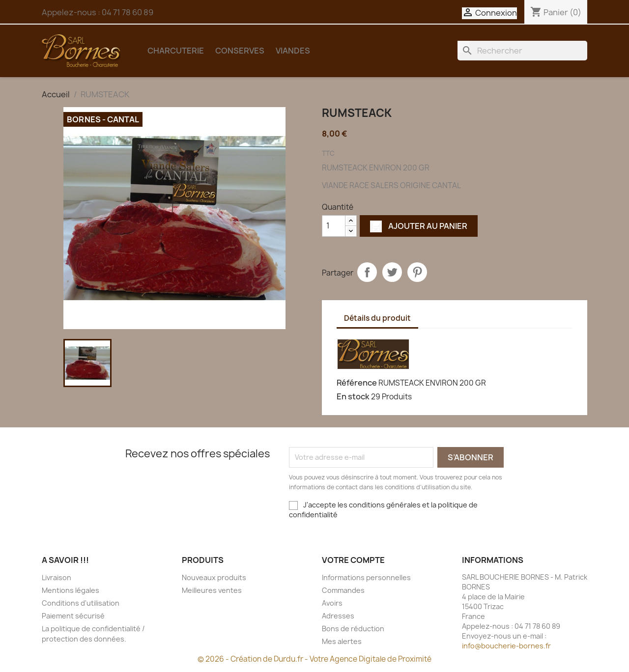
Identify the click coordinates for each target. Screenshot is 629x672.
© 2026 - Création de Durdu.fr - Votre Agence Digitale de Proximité (314, 659)
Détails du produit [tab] (377, 318)
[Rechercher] (522, 51)
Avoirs (332, 603)
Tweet (392, 272)
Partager (367, 272)
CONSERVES (240, 51)
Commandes (343, 590)
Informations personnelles (366, 577)
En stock (353, 396)
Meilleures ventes (212, 590)
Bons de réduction (353, 629)
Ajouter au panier (419, 226)
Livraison (57, 577)
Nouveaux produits (214, 577)
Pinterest (417, 272)
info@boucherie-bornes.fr (506, 646)
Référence (357, 383)
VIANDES (293, 51)
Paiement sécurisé (73, 616)
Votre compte (353, 560)
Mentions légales (71, 590)
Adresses (338, 616)
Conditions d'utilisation (81, 603)
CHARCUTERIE (176, 51)
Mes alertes (342, 641)
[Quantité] (334, 226)
